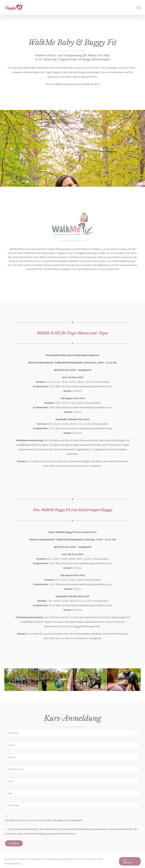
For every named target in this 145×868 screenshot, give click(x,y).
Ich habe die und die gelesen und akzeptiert (44, 820)
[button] (6, 680)
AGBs (54, 820)
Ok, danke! (128, 861)
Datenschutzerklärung (30, 820)
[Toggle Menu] (139, 8)
